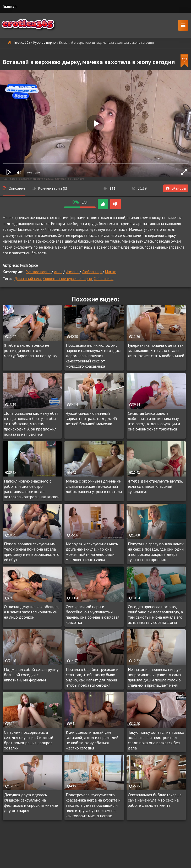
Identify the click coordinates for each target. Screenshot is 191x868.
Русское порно (45, 43)
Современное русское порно (68, 279)
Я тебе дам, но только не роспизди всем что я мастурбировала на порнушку (31, 350)
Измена (72, 272)
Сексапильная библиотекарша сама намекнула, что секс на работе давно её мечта (155, 800)
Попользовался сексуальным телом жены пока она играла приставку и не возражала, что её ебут (32, 552)
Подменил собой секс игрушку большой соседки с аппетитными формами (31, 675)
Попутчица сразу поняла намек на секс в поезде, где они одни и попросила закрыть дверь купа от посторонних (156, 552)
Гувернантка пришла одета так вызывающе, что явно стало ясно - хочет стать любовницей (156, 350)
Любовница (92, 272)
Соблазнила (103, 279)
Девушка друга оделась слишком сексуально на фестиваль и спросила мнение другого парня (31, 803)
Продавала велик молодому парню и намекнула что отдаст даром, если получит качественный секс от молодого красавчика (94, 356)
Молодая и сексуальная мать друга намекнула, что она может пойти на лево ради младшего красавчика (92, 552)
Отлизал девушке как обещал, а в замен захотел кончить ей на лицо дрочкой (31, 612)
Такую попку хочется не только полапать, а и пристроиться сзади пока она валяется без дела (156, 740)
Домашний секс (28, 279)
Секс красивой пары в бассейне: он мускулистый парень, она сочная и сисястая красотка (93, 614)
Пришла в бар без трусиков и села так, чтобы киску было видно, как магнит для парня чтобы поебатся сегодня (92, 677)
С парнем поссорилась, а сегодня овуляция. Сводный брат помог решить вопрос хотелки (29, 740)
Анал (58, 272)
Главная (10, 6)
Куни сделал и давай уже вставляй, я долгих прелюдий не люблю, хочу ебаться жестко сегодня (92, 740)
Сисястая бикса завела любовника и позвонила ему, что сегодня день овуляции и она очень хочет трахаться (154, 421)
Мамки (111, 272)
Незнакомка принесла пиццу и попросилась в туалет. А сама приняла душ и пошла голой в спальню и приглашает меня (155, 677)
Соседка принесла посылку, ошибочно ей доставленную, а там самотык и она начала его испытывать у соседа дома (155, 614)
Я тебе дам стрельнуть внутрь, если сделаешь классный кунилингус (155, 486)
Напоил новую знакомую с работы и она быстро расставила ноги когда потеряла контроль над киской (32, 489)
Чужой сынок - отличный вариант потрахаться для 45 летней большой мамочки (92, 418)
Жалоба (176, 188)
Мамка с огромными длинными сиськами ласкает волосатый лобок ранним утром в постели (94, 486)
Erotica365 (22, 43)
